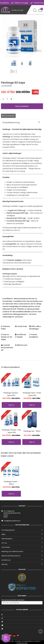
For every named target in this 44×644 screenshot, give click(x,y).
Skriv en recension (8, 116)
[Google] (22, 629)
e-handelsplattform (27, 641)
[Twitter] (22, 622)
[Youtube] (22, 625)
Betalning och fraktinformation (22, 551)
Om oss (22, 543)
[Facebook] (22, 615)
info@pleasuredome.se (12, 521)
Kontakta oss (22, 560)
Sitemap (22, 564)
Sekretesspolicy (22, 539)
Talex (12, 641)
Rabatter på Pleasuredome (22, 556)
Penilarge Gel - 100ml (32, 431)
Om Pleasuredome (22, 530)
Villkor (22, 534)
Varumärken (22, 547)
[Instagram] (22, 618)
